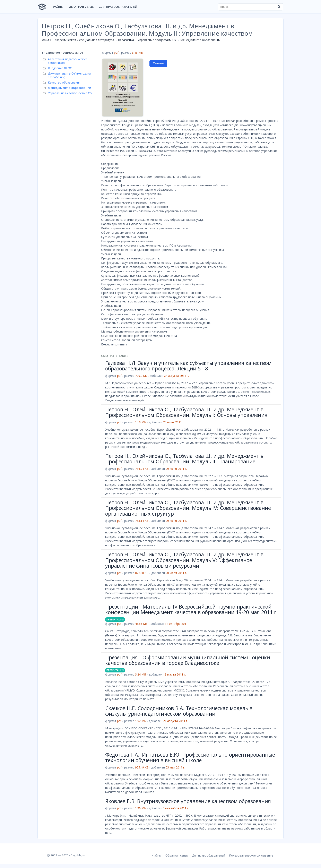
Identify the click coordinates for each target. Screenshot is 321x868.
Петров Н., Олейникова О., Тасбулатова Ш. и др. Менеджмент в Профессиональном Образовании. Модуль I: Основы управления (186, 412)
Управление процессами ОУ (157, 40)
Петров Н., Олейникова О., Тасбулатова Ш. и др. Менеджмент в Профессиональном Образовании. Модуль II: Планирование (184, 459)
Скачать (158, 63)
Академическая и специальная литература (84, 40)
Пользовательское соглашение (251, 855)
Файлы (58, 7)
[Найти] (279, 7)
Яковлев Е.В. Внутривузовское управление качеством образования (188, 801)
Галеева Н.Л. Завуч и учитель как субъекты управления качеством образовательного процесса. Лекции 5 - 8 (188, 366)
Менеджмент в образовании (200, 40)
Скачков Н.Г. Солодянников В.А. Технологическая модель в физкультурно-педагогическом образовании (179, 711)
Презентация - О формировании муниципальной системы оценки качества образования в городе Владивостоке (188, 660)
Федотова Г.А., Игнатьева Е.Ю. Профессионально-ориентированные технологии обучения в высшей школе (190, 757)
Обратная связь (81, 7)
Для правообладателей (118, 7)
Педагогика (126, 40)
